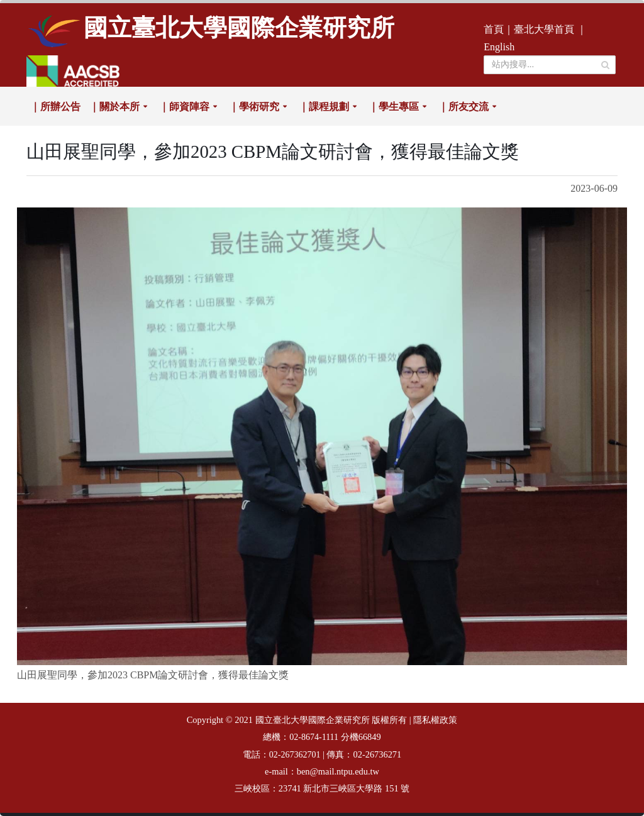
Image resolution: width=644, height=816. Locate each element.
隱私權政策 (435, 720)
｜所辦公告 (55, 107)
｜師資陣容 (184, 107)
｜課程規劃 (324, 107)
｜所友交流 (464, 107)
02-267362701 (295, 755)
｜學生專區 (394, 107)
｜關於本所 (114, 107)
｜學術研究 (254, 107)
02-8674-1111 (314, 737)
